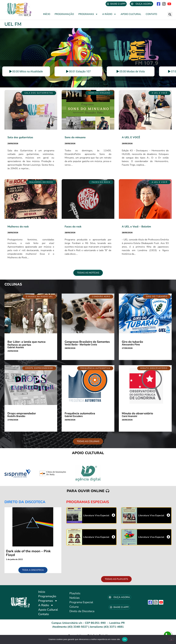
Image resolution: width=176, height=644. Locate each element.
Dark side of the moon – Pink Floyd (28, 553)
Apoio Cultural (131, 14)
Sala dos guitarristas (20, 137)
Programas (88, 14)
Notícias (74, 598)
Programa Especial (81, 602)
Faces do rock (73, 227)
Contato (151, 14)
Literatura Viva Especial (96, 515)
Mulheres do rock (18, 227)
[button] (170, 14)
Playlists (75, 593)
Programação (64, 14)
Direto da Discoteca (82, 611)
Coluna (74, 607)
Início (47, 14)
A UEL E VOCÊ (131, 137)
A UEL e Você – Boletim (136, 227)
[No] (171, 639)
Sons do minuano (75, 137)
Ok (125, 639)
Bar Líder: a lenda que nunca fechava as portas (26, 343)
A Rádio (109, 14)
